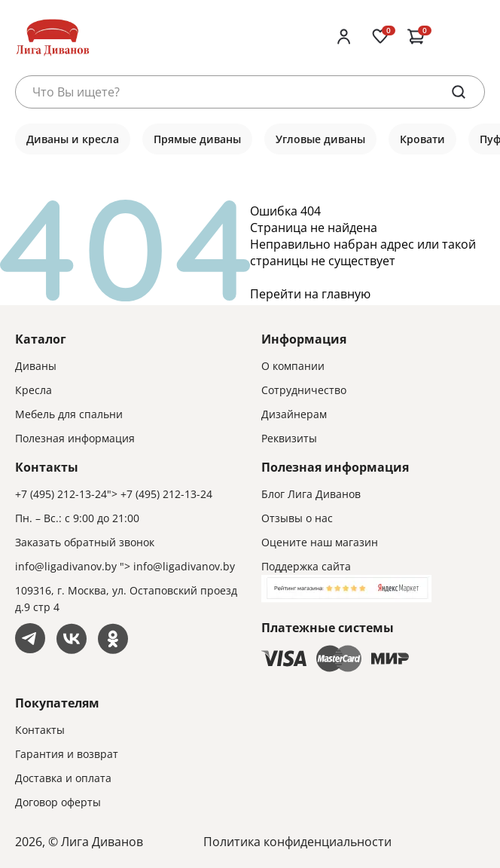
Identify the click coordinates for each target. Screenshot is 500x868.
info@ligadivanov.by (66, 566)
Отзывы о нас (297, 518)
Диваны (36, 366)
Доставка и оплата (63, 778)
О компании (293, 366)
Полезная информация (75, 438)
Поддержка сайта (306, 566)
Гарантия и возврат (67, 754)
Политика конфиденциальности (297, 842)
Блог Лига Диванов (311, 494)
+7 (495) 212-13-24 (61, 494)
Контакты (40, 730)
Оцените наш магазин (320, 542)
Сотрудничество (304, 390)
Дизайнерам (294, 414)
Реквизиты (289, 438)
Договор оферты (58, 802)
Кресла (34, 390)
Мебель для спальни (69, 414)
